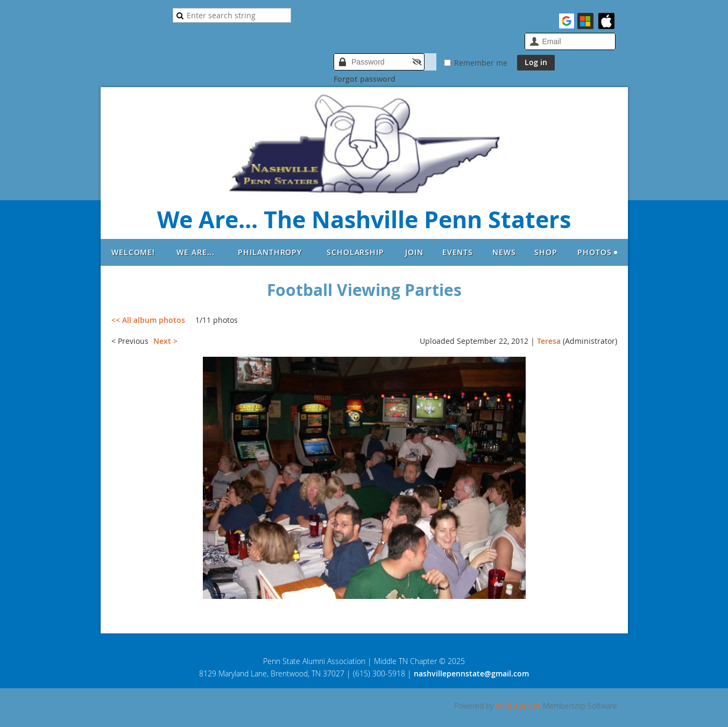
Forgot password (365, 79)
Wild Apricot (518, 706)
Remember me (481, 63)
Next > (165, 341)
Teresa (549, 341)
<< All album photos (148, 320)
